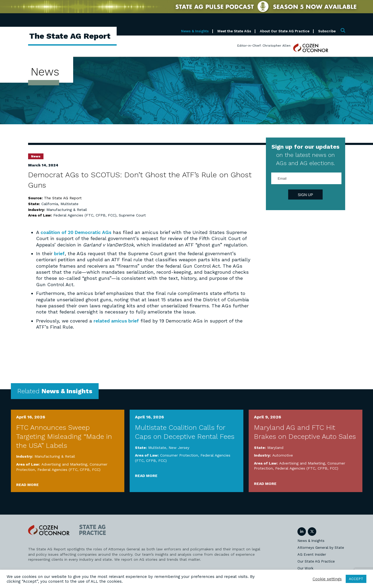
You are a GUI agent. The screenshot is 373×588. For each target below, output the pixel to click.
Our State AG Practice (316, 561)
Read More (27, 485)
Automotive (283, 455)
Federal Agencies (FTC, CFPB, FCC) (85, 215)
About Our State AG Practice (285, 31)
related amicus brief (117, 321)
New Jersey (179, 448)
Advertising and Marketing (64, 464)
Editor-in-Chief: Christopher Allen (264, 46)
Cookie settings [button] (327, 579)
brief (60, 253)
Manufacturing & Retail (67, 210)
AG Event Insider (312, 554)
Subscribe (327, 31)
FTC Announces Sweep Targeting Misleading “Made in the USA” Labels (64, 436)
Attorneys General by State (321, 548)
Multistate (69, 204)
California (50, 204)
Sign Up (305, 195)
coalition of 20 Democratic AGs (77, 232)
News (36, 156)
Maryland (275, 448)
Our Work (305, 568)
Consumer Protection (179, 455)
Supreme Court (132, 215)
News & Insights (195, 31)
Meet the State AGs (234, 31)
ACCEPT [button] (356, 579)
